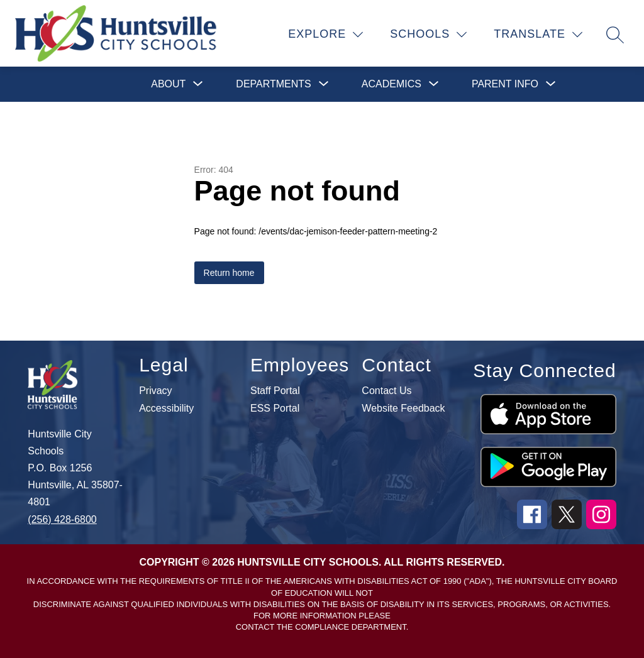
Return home (229, 273)
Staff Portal (275, 391)
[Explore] (326, 35)
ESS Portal (275, 409)
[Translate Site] (538, 35)
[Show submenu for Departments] (273, 84)
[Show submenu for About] (168, 84)
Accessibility (166, 409)
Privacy (155, 391)
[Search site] (615, 35)
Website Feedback (403, 409)
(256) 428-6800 (62, 519)
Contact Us (386, 391)
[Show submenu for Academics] (391, 84)
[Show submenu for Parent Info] (505, 84)
